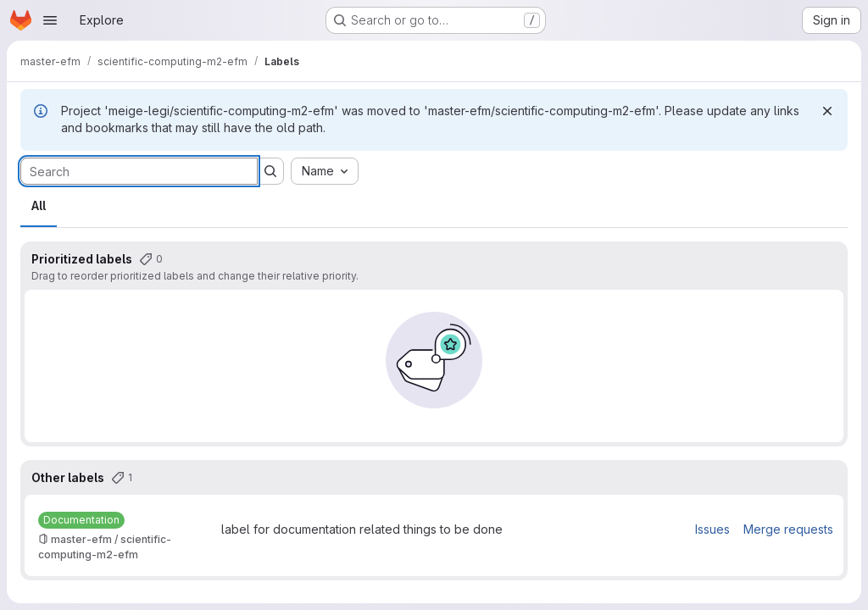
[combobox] (325, 171)
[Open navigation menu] (50, 20)
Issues (712, 529)
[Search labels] (139, 171)
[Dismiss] (827, 111)
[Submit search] (270, 171)
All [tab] (39, 205)
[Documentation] (81, 520)
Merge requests (788, 529)
